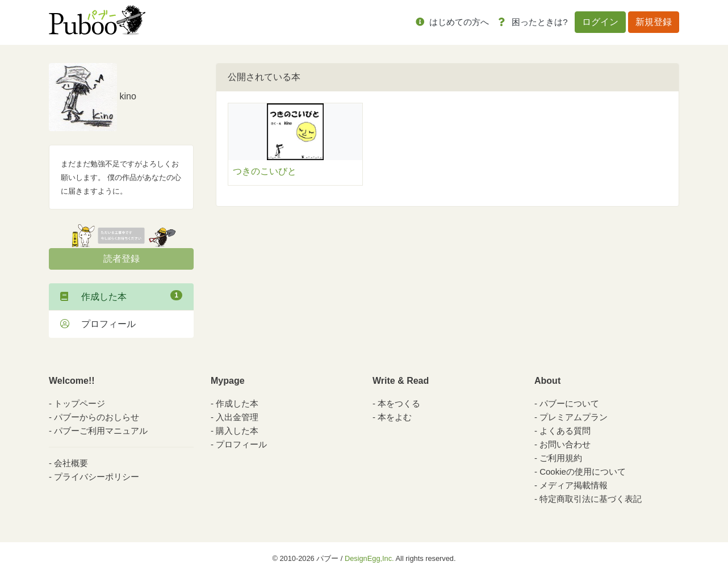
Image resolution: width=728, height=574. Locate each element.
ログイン (600, 22)
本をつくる (399, 403)
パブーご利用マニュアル (101, 431)
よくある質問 (565, 431)
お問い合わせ (565, 444)
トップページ (80, 403)
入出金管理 (237, 417)
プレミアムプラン (574, 417)
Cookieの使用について (583, 472)
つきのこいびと (265, 171)
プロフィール (98, 324)
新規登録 (654, 22)
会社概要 (71, 463)
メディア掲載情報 (574, 485)
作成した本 (121, 296)
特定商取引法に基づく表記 (591, 499)
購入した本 (237, 431)
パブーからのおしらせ (97, 417)
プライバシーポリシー (97, 477)
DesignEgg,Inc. (369, 558)
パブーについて (569, 403)
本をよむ (395, 417)
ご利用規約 (561, 458)
